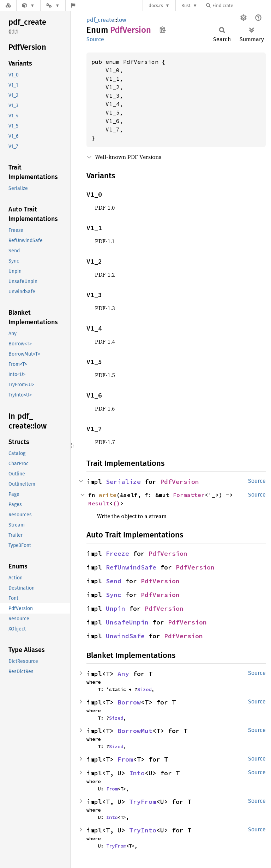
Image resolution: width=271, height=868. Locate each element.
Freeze (118, 553)
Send (114, 581)
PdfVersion (180, 482)
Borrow (129, 702)
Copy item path (162, 30)
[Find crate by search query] (241, 5)
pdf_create (100, 20)
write (108, 495)
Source (95, 39)
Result (99, 503)
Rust (186, 5)
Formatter (189, 495)
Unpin (116, 608)
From (125, 759)
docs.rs (156, 5)
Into (137, 773)
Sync (114, 595)
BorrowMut (135, 731)
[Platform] (53, 5)
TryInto (143, 830)
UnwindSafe (125, 636)
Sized (144, 689)
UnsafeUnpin (127, 622)
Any (123, 674)
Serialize (123, 482)
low (122, 20)
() (116, 503)
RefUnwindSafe (131, 567)
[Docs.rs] (8, 5)
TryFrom (143, 802)
